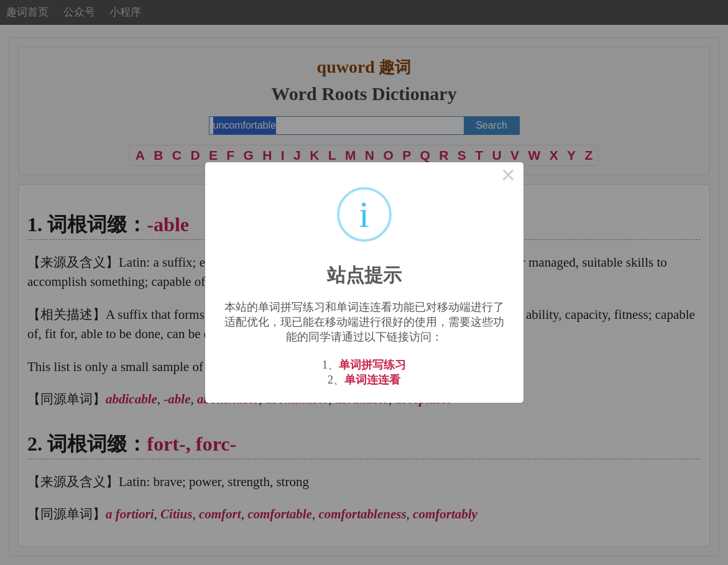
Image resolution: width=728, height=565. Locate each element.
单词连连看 (372, 380)
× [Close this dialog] (509, 177)
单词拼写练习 (372, 365)
